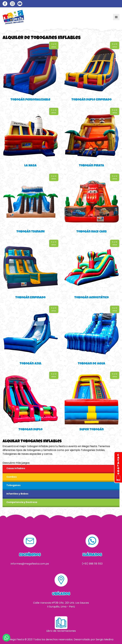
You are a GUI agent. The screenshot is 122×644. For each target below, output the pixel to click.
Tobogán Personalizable (30, 100)
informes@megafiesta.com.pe (30, 564)
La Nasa (30, 166)
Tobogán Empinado (30, 298)
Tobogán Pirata (92, 166)
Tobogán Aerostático (92, 298)
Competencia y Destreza (22, 502)
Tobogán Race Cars (92, 232)
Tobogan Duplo (31, 430)
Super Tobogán (92, 430)
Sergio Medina (105, 639)
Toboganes (13, 485)
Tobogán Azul (31, 364)
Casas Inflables (16, 468)
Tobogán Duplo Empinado (92, 100)
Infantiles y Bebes (17, 494)
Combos (12, 477)
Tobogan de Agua (92, 364)
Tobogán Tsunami (31, 232)
